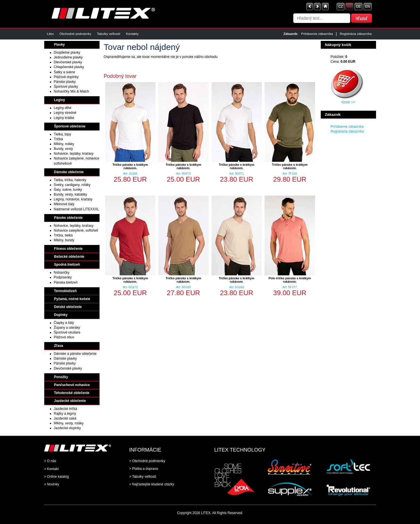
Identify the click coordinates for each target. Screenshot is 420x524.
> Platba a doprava (144, 469)
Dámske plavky (65, 359)
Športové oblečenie (70, 126)
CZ (341, 7)
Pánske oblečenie (68, 218)
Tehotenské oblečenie (72, 393)
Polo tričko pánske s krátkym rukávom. (290, 280)
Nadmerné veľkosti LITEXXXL (77, 209)
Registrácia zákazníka (356, 34)
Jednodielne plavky (68, 57)
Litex (50, 34)
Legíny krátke (64, 118)
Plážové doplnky (66, 77)
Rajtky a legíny (65, 414)
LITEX (206, 513)
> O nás (50, 461)
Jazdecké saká (65, 418)
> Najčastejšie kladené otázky (152, 484)
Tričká (58, 139)
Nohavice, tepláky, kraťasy (74, 154)
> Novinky (52, 484)
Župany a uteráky (67, 328)
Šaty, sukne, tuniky (68, 190)
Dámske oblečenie (69, 172)
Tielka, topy (63, 134)
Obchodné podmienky (75, 34)
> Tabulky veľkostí (143, 477)
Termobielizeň (66, 291)
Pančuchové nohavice (72, 385)
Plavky (60, 45)
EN (368, 7)
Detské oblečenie (68, 307)
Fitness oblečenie (68, 249)
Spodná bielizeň (67, 265)
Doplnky (61, 315)
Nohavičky (62, 273)
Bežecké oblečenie (69, 257)
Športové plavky (66, 87)
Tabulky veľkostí (109, 34)
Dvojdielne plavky (67, 53)
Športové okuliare (67, 332)
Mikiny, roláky (64, 144)
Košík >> (348, 102)
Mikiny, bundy (64, 240)
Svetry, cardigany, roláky (72, 185)
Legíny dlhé (63, 108)
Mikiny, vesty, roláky (69, 423)
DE (359, 7)
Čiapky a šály (64, 323)
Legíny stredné (65, 113)
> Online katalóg (57, 477)
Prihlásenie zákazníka (317, 34)
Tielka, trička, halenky (70, 180)
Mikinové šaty (64, 204)
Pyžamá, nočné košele (72, 299)
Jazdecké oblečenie (70, 401)
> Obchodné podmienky (147, 461)
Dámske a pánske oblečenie (75, 354)
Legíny (60, 100)
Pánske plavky (65, 82)
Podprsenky (63, 277)
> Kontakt (51, 469)
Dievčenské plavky (68, 62)
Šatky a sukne (65, 72)
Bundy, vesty (64, 149)
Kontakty (132, 34)
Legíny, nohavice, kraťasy (73, 199)
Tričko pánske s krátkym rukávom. (130, 166)
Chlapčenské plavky (69, 67)
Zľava (59, 346)
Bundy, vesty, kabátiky (71, 194)
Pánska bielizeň (66, 282)
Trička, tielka (63, 235)
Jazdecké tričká (66, 409)
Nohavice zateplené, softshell (76, 230)
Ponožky (61, 377)
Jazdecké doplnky (67, 428)
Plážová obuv (64, 337)
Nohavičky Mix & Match (72, 91)
